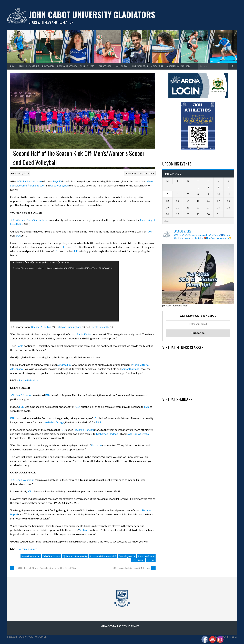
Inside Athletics (140, 66)
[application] (64, 291)
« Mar (167, 221)
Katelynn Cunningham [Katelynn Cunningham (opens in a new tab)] (68, 327)
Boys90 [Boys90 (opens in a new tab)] (57, 181)
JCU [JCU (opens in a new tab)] (18, 235)
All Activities (106, 66)
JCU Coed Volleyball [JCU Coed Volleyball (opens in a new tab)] (22, 480)
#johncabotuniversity (75, 556)
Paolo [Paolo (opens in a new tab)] (20, 346)
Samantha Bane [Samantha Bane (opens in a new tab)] (130, 369)
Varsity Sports (88, 66)
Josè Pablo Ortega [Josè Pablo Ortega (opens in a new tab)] (53, 422)
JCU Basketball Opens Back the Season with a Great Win (43, 568)
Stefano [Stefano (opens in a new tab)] (84, 530)
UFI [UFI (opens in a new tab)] (150, 231)
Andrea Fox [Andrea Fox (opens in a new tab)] (65, 365)
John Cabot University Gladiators (92, 14)
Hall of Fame (122, 66)
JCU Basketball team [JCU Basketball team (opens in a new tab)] (29, 181)
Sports (135, 173)
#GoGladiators (51, 556)
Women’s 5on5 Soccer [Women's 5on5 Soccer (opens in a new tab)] (32, 185)
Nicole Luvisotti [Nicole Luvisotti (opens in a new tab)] (100, 327)
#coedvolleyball (31, 556)
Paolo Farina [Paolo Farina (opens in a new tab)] (84, 334)
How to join (48, 66)
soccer (151, 560)
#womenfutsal (146, 556)
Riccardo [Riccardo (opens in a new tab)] (96, 445)
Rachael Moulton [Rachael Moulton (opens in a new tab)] (41, 327)
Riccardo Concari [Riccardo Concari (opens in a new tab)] (84, 430)
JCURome (138, 560)
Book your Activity (67, 66)
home (13, 66)
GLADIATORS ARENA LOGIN (178, 66)
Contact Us (157, 66)
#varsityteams (127, 556)
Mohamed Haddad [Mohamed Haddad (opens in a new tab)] (107, 434)
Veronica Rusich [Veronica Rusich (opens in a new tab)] (28, 549)
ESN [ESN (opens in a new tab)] (48, 395)
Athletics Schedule (29, 66)
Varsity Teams (147, 173)
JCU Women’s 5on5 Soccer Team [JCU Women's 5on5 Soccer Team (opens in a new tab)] (29, 220)
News (128, 173)
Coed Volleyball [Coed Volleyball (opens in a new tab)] (59, 185)
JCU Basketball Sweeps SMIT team (134, 568)
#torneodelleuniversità (103, 556)
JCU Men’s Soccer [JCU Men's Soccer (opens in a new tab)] (21, 395)
